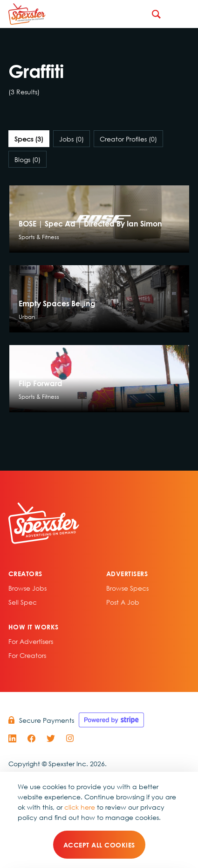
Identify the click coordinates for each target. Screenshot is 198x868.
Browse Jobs (27, 588)
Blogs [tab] (27, 159)
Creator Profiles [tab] (128, 139)
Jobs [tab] (72, 139)
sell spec (23, 602)
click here (80, 807)
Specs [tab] (29, 139)
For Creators (27, 655)
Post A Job (123, 602)
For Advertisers (31, 641)
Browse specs (127, 588)
